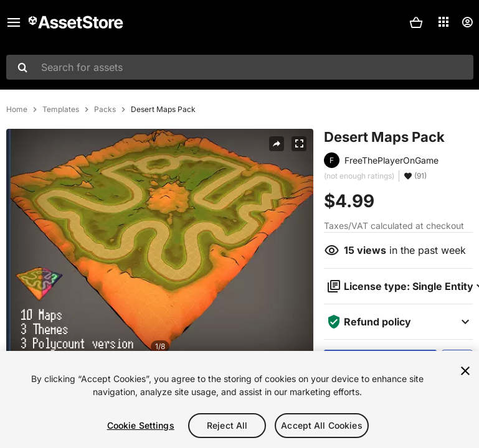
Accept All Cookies (322, 425)
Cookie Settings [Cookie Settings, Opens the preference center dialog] (141, 425)
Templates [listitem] (61, 110)
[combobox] (240, 67)
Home (17, 110)
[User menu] (467, 22)
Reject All (227, 425)
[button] (416, 22)
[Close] (465, 371)
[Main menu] (14, 22)
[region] (239, 399)
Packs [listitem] (105, 110)
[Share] (277, 144)
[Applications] (443, 22)
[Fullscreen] (299, 144)
